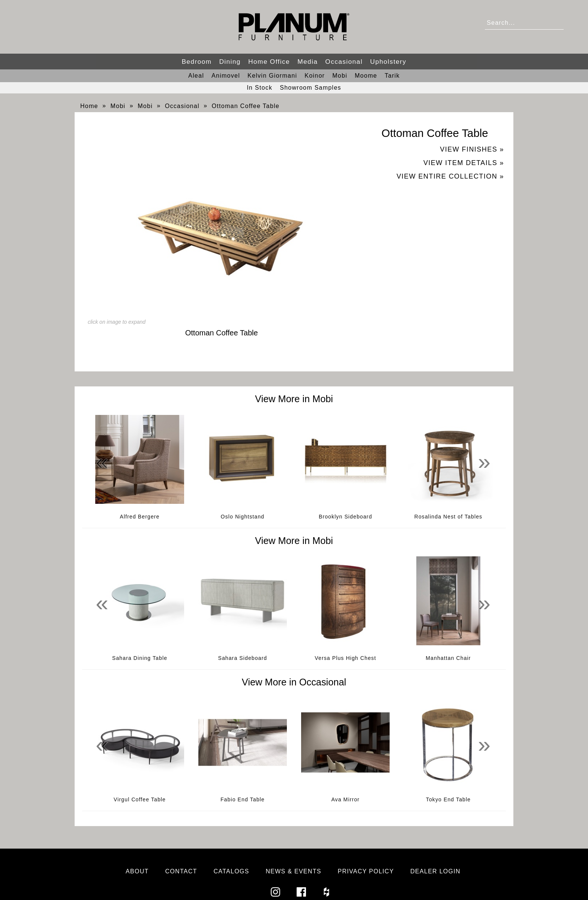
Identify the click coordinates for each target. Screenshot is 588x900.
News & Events (293, 871)
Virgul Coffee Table (140, 799)
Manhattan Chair (448, 658)
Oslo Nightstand (243, 517)
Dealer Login (435, 871)
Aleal (196, 76)
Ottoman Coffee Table (246, 106)
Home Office (269, 62)
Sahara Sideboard (242, 658)
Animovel (226, 76)
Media (307, 62)
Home (89, 106)
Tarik (392, 76)
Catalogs (232, 871)
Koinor (315, 76)
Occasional (344, 62)
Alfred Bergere (140, 517)
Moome (366, 76)
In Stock (259, 88)
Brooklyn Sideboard (345, 517)
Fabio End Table (243, 799)
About (137, 871)
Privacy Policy (366, 871)
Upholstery (388, 62)
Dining (230, 62)
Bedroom (196, 62)
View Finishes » (472, 149)
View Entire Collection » (450, 176)
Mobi (340, 76)
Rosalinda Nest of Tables (448, 517)
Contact (181, 871)
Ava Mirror (345, 799)
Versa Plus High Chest (345, 658)
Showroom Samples (310, 88)
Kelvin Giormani (272, 76)
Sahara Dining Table (140, 658)
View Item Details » (464, 163)
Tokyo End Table (448, 799)
